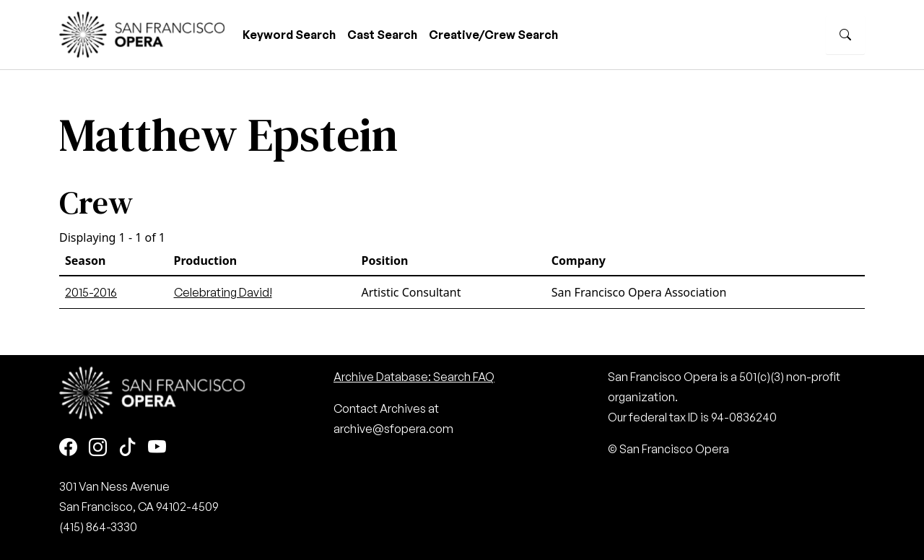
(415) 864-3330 (98, 527)
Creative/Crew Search (493, 35)
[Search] (845, 35)
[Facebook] (68, 448)
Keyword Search (289, 35)
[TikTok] (127, 448)
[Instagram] (98, 448)
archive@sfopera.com (393, 429)
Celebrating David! (223, 292)
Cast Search (382, 35)
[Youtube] (157, 448)
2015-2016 (91, 292)
